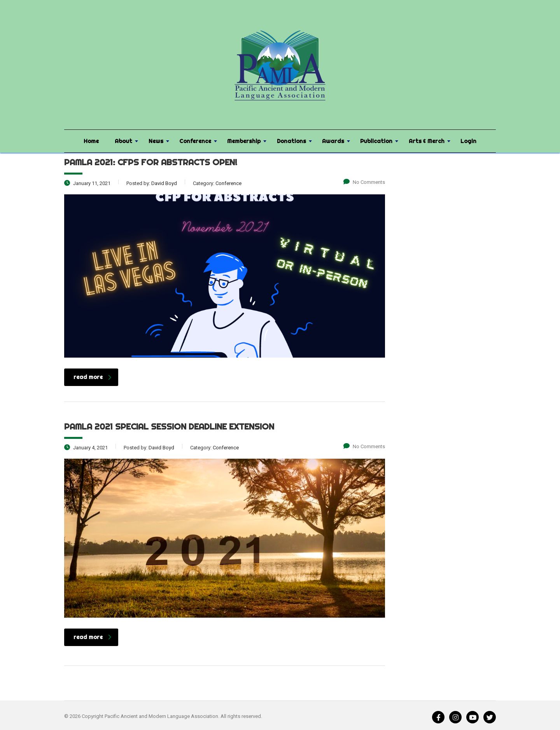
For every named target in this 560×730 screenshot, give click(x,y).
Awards (333, 141)
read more (92, 377)
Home (91, 141)
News (156, 141)
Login (468, 141)
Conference (195, 141)
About (123, 141)
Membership (244, 141)
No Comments (364, 182)
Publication (376, 141)
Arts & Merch (427, 141)
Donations (291, 141)
